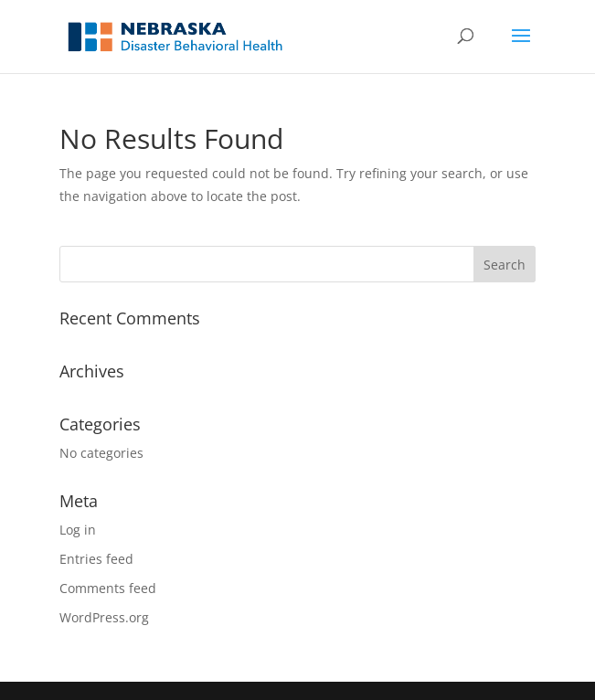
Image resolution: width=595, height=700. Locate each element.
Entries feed (96, 559)
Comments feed (108, 588)
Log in (78, 530)
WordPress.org (104, 617)
